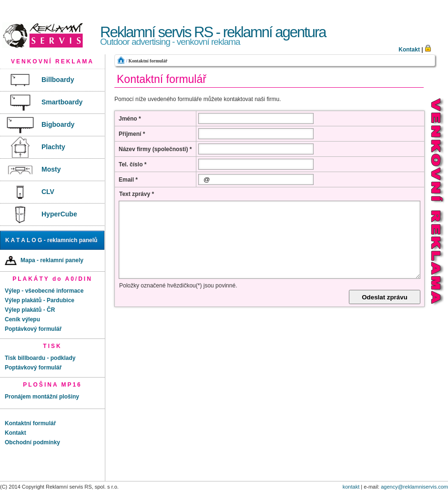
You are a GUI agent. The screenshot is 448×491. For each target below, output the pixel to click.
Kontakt (409, 50)
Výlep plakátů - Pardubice (40, 300)
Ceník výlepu (22, 319)
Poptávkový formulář (33, 329)
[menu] (52, 148)
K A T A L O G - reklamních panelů (51, 240)
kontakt (351, 487)
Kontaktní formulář (148, 61)
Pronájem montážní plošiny (42, 397)
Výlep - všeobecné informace (44, 291)
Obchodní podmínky (32, 442)
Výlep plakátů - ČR (30, 310)
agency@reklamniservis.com (414, 487)
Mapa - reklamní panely (44, 261)
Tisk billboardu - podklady (40, 358)
